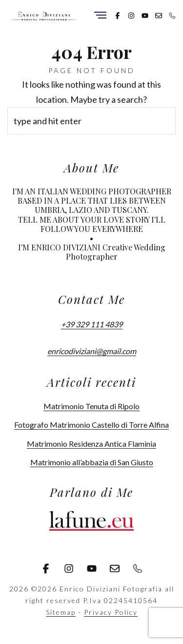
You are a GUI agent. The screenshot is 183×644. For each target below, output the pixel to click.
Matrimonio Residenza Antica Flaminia (91, 444)
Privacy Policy (111, 612)
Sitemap (61, 612)
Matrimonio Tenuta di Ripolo (91, 406)
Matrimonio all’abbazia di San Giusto (92, 462)
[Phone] (172, 15)
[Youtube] (145, 15)
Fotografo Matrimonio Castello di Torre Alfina (91, 425)
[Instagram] (131, 15)
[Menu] (100, 16)
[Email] (159, 15)
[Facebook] (118, 15)
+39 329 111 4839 (92, 324)
